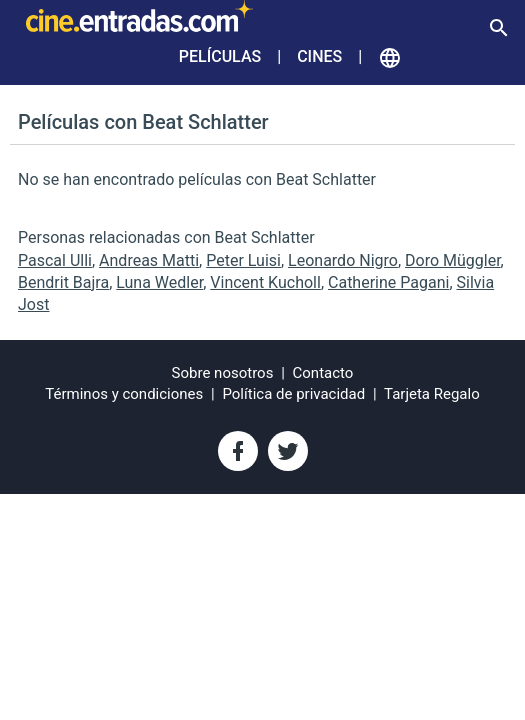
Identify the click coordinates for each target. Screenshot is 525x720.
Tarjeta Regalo (432, 394)
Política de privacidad (293, 394)
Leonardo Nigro (343, 260)
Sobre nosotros (223, 373)
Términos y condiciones (124, 394)
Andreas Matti (149, 260)
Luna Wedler (159, 282)
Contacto (323, 373)
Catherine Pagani (388, 282)
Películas (220, 56)
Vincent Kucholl (265, 282)
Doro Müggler (453, 260)
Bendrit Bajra (63, 282)
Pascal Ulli (55, 260)
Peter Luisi (243, 260)
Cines (319, 56)
